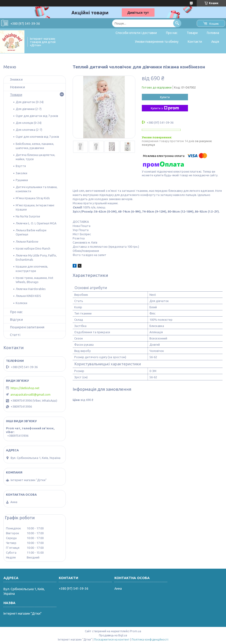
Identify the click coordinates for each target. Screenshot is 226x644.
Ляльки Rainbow (27, 241)
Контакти (195, 42)
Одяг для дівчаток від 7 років (37, 116)
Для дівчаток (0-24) (30, 102)
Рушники (22, 180)
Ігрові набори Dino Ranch (33, 248)
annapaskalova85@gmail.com (30, 394)
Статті (15, 335)
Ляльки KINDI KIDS (28, 296)
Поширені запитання (27, 327)
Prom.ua (136, 631)
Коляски (21, 303)
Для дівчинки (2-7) (29, 109)
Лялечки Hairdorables (31, 289)
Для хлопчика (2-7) (29, 130)
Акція (215, 42)
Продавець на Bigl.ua (113, 635)
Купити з (165, 108)
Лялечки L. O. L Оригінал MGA (36, 223)
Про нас (172, 33)
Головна (213, 33)
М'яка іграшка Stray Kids (33, 198)
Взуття (21, 166)
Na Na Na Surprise (28, 216)
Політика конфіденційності (150, 639)
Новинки (17, 87)
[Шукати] (177, 23)
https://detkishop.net (25, 388)
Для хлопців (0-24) (29, 123)
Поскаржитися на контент (112, 639)
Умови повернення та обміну (157, 42)
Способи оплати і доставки (136, 33)
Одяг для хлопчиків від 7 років (37, 137)
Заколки (21, 173)
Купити (165, 97)
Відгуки (16, 319)
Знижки (16, 79)
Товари (192, 33)
